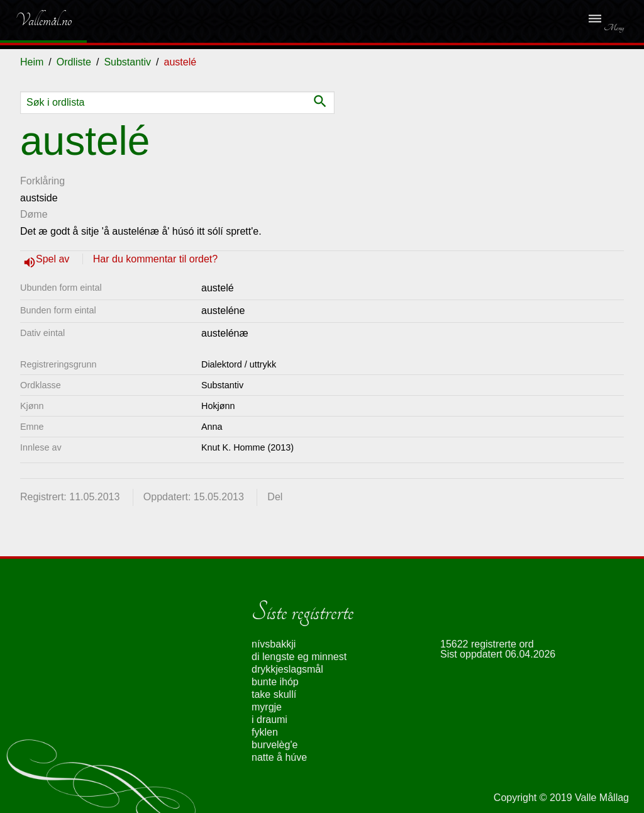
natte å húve (279, 757)
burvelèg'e (275, 745)
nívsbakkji (274, 644)
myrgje (267, 707)
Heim (32, 62)
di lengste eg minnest (299, 657)
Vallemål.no (34, 20)
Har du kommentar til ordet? (155, 259)
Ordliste (74, 62)
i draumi (269, 720)
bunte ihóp (275, 682)
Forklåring (42, 181)
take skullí (274, 694)
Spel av (54, 259)
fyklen (265, 732)
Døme (34, 214)
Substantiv (127, 62)
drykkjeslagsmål (287, 669)
